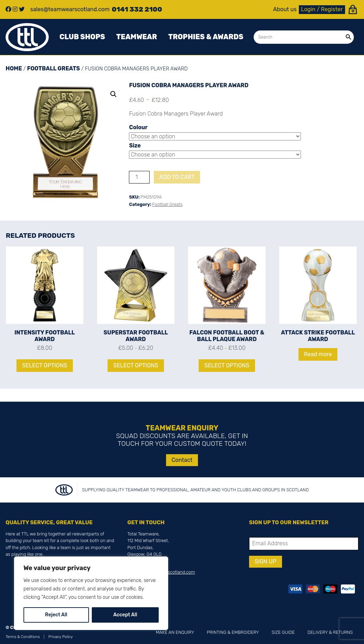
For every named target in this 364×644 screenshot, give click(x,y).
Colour (138, 127)
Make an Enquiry (175, 632)
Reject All (56, 615)
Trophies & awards (206, 37)
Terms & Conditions (23, 637)
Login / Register (322, 9)
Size (135, 146)
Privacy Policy (61, 637)
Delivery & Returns (330, 632)
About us (285, 9)
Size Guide (283, 632)
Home (14, 68)
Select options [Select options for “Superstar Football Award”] (136, 365)
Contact (182, 460)
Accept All (125, 615)
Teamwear (137, 37)
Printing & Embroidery (233, 632)
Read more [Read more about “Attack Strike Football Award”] (318, 354)
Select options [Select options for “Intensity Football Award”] (44, 365)
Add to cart (177, 177)
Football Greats (53, 68)
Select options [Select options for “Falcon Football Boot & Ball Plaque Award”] (227, 365)
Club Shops (82, 37)
